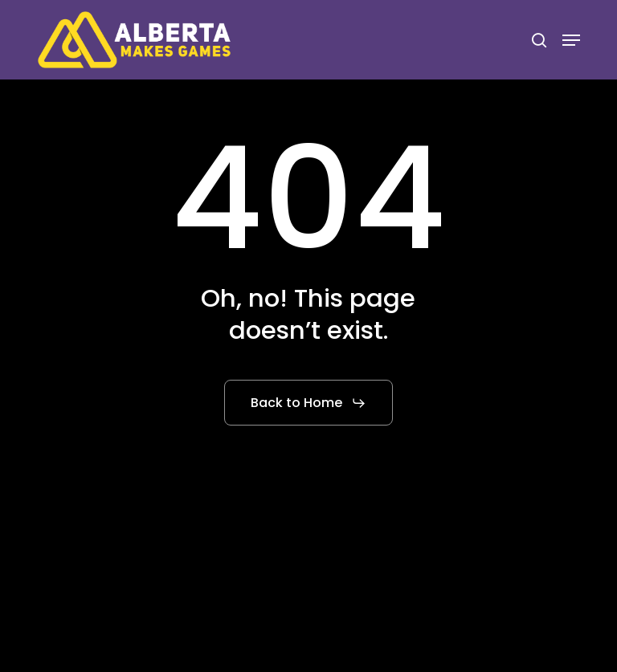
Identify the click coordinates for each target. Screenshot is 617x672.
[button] (571, 40)
